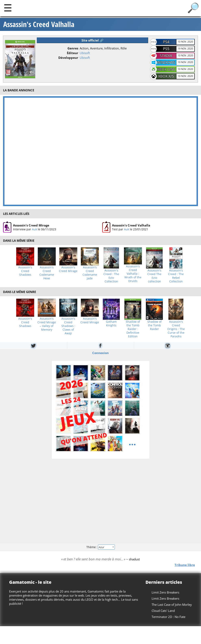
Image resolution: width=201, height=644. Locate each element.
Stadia (166, 56)
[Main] (8, 8)
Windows (166, 62)
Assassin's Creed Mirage (31, 225)
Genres (73, 48)
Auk (34, 229)
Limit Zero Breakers (165, 592)
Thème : (100, 547)
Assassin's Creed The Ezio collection (154, 276)
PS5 (166, 49)
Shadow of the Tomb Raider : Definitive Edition (133, 329)
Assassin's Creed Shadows (25, 271)
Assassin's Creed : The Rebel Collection (176, 276)
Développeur (68, 58)
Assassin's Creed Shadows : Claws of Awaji (68, 326)
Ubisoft (85, 53)
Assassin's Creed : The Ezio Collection (111, 276)
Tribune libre (185, 565)
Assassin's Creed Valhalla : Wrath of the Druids (133, 274)
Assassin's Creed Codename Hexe (47, 273)
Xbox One (166, 69)
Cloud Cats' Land (163, 611)
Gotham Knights (111, 324)
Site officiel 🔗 (92, 40)
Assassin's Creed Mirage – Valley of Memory (47, 324)
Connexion (100, 353)
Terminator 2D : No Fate (168, 617)
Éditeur (73, 53)
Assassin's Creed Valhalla (39, 24)
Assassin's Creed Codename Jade (90, 273)
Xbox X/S (166, 76)
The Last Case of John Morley (172, 605)
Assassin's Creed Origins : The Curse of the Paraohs (176, 329)
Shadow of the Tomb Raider (154, 325)
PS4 (166, 42)
